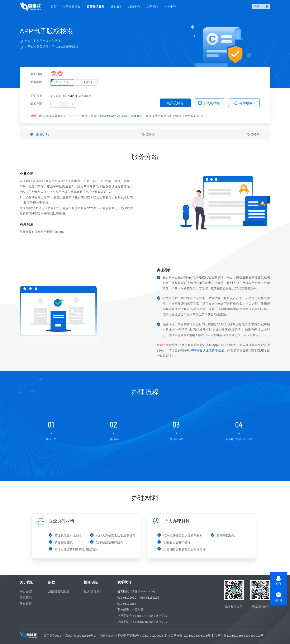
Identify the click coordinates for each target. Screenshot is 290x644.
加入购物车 (212, 103)
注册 (265, 7)
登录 (257, 7)
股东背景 (26, 604)
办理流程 (148, 134)
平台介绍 (26, 592)
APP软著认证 (112, 116)
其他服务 (116, 7)
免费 (57, 74)
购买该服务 (175, 103)
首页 (54, 7)
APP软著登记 (133, 116)
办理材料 (253, 134)
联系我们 (26, 598)
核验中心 (134, 7)
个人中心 (170, 7)
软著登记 (218, 350)
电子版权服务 (72, 7)
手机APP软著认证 (196, 350)
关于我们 (152, 7)
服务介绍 (43, 134)
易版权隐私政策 (59, 592)
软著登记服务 (95, 7)
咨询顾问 (246, 103)
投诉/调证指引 (93, 592)
